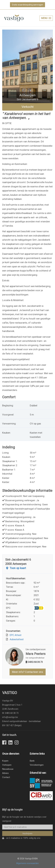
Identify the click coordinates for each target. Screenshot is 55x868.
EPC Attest (15, 635)
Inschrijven (27, 834)
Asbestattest (16, 639)
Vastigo (10, 694)
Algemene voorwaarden (27, 863)
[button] (46, 18)
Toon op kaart (16, 568)
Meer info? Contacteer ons (28, 672)
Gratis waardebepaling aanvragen (27, 5)
